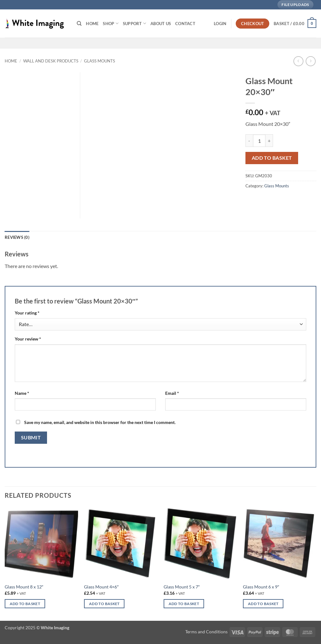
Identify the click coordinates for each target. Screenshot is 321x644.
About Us (161, 24)
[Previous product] (310, 61)
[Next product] (298, 61)
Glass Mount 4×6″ (101, 587)
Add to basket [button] (25, 604)
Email (172, 393)
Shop (111, 23)
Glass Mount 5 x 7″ (182, 587)
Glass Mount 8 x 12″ (24, 587)
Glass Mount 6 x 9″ (261, 587)
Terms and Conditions (206, 632)
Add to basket (272, 158)
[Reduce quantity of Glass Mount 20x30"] (249, 141)
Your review (28, 339)
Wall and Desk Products (51, 61)
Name (22, 393)
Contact (185, 24)
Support (134, 23)
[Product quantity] (259, 141)
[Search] (79, 24)
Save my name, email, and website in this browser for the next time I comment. (100, 422)
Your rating (27, 313)
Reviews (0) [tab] (17, 237)
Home (92, 24)
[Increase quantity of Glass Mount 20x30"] (269, 141)
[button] (220, 24)
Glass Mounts (100, 61)
